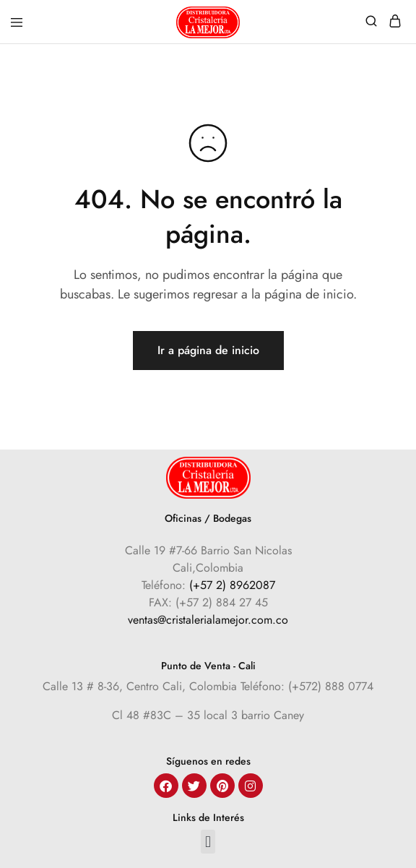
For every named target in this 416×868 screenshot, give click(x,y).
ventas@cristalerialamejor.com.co (208, 620)
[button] (208, 842)
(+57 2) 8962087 (232, 585)
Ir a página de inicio (208, 350)
